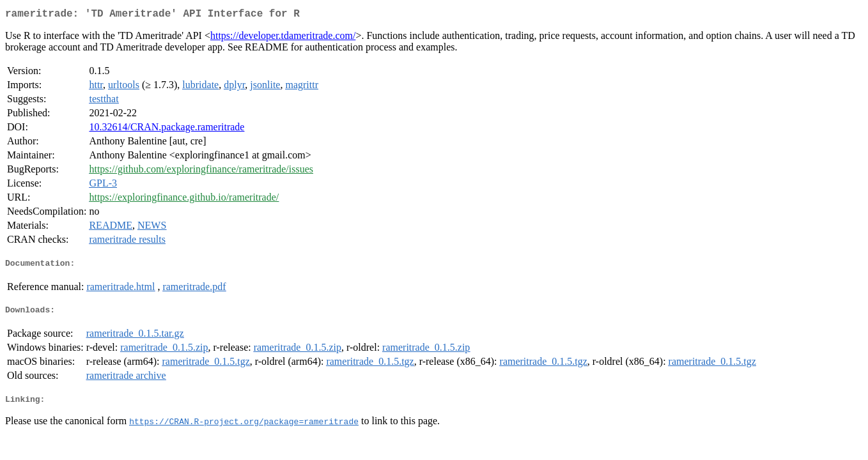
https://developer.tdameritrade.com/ (283, 38)
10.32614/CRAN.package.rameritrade (167, 129)
